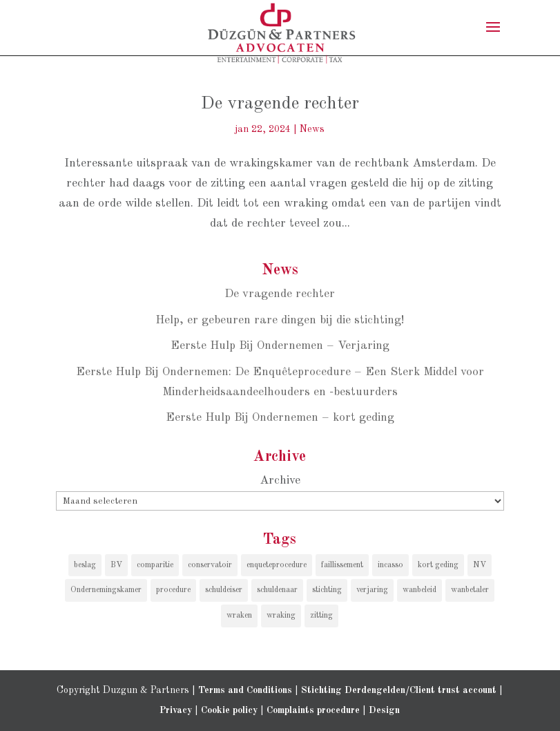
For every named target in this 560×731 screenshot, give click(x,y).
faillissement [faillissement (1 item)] (342, 565)
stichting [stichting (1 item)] (327, 590)
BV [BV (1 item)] (116, 565)
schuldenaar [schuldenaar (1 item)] (277, 590)
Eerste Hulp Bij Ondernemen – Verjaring (280, 346)
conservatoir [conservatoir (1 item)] (210, 565)
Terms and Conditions (245, 690)
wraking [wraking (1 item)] (281, 616)
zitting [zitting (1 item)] (321, 616)
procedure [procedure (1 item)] (173, 590)
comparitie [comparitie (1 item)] (155, 565)
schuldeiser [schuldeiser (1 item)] (224, 590)
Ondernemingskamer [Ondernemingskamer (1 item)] (106, 590)
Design (384, 710)
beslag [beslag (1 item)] (85, 565)
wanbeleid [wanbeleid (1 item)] (419, 590)
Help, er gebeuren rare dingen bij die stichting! (280, 320)
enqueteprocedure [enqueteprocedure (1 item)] (277, 565)
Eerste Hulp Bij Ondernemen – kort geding (280, 418)
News (312, 129)
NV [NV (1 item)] (480, 565)
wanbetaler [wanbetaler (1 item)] (470, 590)
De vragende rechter (280, 104)
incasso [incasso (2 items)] (390, 565)
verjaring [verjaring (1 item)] (372, 590)
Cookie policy (229, 710)
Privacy (176, 710)
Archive (280, 481)
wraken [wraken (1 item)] (239, 616)
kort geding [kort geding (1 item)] (438, 565)
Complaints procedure (313, 710)
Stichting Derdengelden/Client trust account (399, 690)
